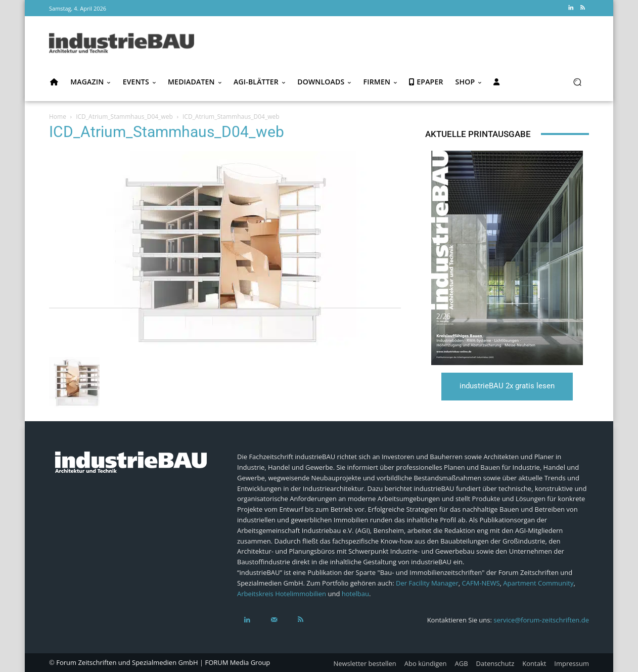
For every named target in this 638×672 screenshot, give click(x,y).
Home (58, 117)
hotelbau (355, 594)
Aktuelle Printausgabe (478, 134)
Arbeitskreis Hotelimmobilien (282, 594)
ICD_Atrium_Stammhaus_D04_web (124, 117)
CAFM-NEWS (481, 583)
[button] (577, 82)
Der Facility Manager (427, 583)
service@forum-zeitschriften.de (541, 620)
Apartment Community (538, 583)
